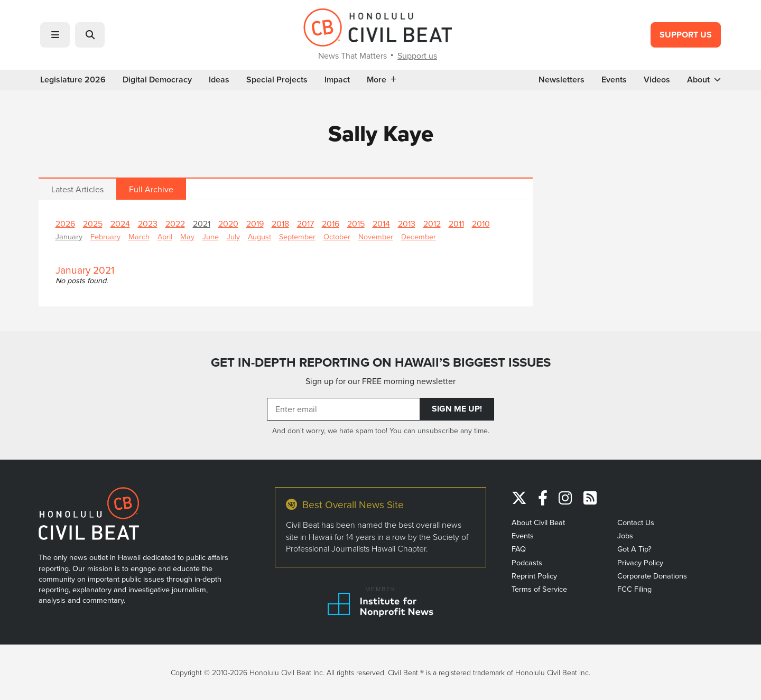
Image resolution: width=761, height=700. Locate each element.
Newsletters (562, 80)
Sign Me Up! (457, 409)
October (337, 236)
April (165, 236)
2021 (202, 223)
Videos (657, 80)
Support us (417, 55)
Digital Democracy (157, 80)
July (233, 236)
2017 (305, 223)
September (297, 236)
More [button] (382, 80)
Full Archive (151, 189)
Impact (337, 80)
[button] (55, 35)
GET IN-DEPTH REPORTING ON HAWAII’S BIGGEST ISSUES (381, 362)
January (69, 236)
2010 (481, 223)
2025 (93, 223)
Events (614, 80)
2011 (456, 223)
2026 (65, 223)
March (139, 236)
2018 (280, 223)
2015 (356, 223)
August (259, 236)
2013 (407, 223)
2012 (432, 223)
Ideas (219, 80)
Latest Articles (77, 189)
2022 (175, 223)
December (419, 236)
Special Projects (277, 80)
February (105, 236)
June (211, 236)
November (376, 236)
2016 (331, 223)
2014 (381, 223)
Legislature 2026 (73, 80)
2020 (228, 223)
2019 (255, 223)
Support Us (686, 35)
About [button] (704, 80)
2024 (120, 223)
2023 (148, 223)
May (187, 236)
